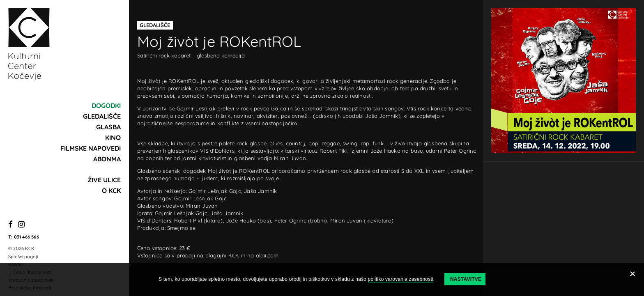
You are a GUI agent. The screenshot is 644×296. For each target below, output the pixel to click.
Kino (113, 138)
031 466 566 (26, 237)
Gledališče (102, 116)
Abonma (107, 159)
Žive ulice (104, 180)
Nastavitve (466, 279)
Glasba (108, 127)
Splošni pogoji (23, 257)
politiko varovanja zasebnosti (401, 279)
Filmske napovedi (91, 148)
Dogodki (106, 106)
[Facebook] (10, 225)
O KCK (111, 190)
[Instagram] (21, 225)
